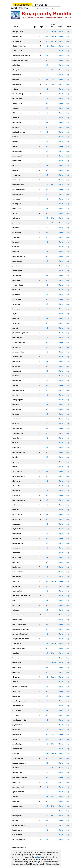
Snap (67, 32)
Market (61, 32)
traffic (37, 857)
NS (47, 32)
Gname (54, 32)
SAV (53, 70)
